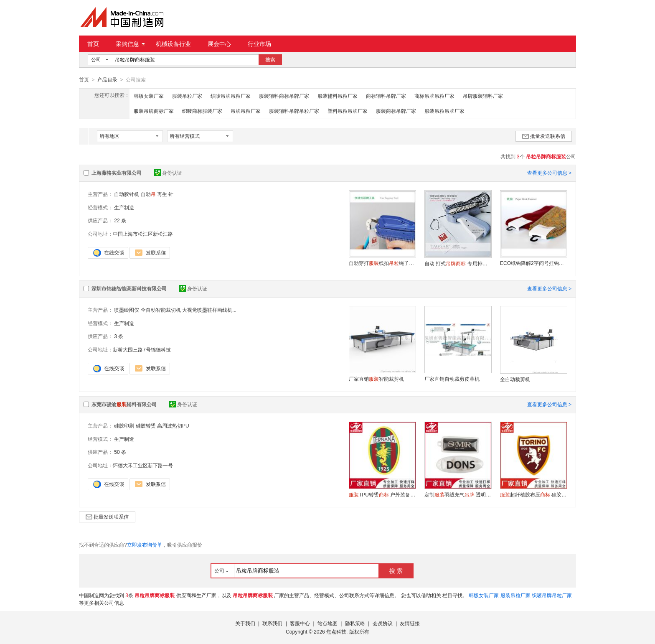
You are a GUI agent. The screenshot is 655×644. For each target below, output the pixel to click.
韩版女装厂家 (149, 96)
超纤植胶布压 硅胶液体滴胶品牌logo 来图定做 (533, 494)
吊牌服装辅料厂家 (483, 96)
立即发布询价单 (145, 545)
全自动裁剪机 (515, 379)
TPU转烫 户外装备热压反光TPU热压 (382, 494)
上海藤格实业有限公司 (117, 173)
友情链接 (410, 623)
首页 (93, 44)
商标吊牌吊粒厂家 (434, 96)
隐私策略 (355, 623)
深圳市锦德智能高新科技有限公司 (129, 288)
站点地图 (327, 623)
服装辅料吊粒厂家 (338, 96)
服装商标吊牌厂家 (396, 111)
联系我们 (272, 623)
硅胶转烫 (146, 425)
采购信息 (130, 44)
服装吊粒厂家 (187, 96)
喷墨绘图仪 (127, 310)
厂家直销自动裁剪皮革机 (452, 379)
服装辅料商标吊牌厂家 (284, 96)
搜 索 (396, 570)
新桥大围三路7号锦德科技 (142, 349)
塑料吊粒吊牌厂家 (348, 111)
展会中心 (219, 44)
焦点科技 (336, 631)
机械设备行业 (173, 44)
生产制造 (124, 207)
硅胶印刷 (124, 425)
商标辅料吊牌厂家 (386, 96)
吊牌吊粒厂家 (246, 111)
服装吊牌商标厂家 (154, 111)
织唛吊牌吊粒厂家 (231, 96)
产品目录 (107, 80)
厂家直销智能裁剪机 (376, 379)
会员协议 (383, 623)
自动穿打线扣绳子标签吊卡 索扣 (382, 263)
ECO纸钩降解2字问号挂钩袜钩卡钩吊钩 (533, 263)
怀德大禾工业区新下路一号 (143, 465)
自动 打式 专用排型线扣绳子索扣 (458, 263)
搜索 (270, 60)
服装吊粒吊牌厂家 (444, 111)
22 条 (120, 220)
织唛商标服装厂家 (202, 111)
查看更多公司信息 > (549, 173)
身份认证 (168, 173)
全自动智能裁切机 (161, 310)
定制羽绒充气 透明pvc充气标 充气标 (458, 494)
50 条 (120, 452)
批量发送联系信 (544, 136)
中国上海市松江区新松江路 (143, 234)
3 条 (119, 336)
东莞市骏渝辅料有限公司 (124, 404)
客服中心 (300, 623)
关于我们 (245, 623)
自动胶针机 (127, 194)
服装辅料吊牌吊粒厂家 (294, 111)
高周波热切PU (173, 425)
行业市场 (259, 44)
